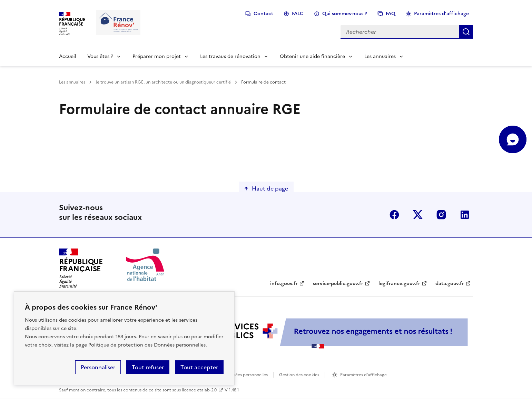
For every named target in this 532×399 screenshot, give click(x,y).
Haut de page (270, 188)
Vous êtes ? (100, 56)
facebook (394, 215)
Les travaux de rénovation (230, 56)
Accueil (68, 56)
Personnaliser (98, 367)
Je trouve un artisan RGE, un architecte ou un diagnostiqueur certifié (163, 82)
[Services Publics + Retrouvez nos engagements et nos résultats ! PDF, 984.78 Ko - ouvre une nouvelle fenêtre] (318, 333)
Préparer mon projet (157, 56)
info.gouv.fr (284, 284)
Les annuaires (380, 56)
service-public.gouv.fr (338, 284)
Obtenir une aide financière (312, 56)
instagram (441, 215)
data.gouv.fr (450, 284)
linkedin (465, 215)
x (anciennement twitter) (418, 215)
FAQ (391, 14)
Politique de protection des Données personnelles (147, 345)
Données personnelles (246, 375)
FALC (298, 14)
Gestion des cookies (299, 375)
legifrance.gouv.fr (399, 284)
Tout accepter (199, 367)
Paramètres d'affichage (441, 14)
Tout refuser (148, 367)
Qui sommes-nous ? (345, 14)
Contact (263, 14)
